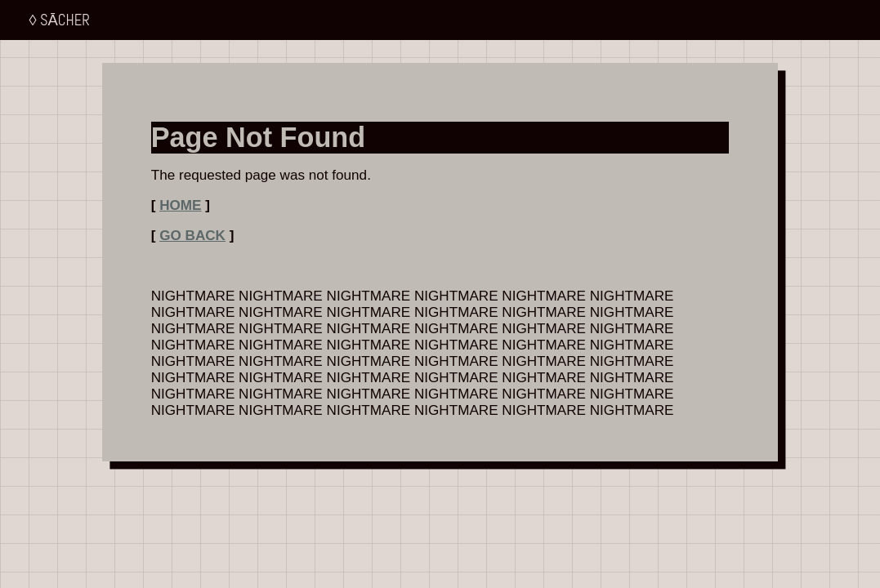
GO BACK (192, 236)
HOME (180, 205)
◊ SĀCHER (60, 20)
